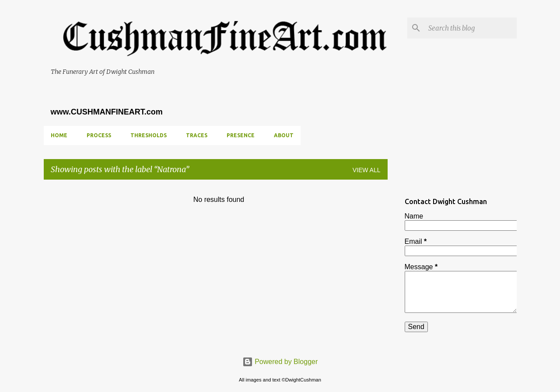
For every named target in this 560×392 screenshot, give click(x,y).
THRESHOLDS (149, 135)
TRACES (197, 135)
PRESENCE (241, 135)
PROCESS (99, 135)
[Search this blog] (471, 28)
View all (367, 170)
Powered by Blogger (280, 362)
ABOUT (284, 135)
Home (59, 135)
